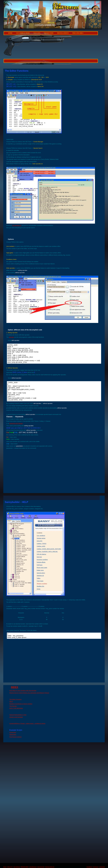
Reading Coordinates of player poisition (21, 704)
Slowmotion (13, 735)
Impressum (96, 867)
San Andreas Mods (23, 33)
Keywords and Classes (16, 423)
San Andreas (17, 867)
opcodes (11, 337)
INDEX (15, 687)
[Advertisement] (32, 56)
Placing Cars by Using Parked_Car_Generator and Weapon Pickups (29, 693)
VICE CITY (37, 33)
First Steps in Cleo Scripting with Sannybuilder (23, 691)
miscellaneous (63, 33)
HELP (11, 702)
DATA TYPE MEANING (16, 708)
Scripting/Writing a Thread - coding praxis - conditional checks (27, 723)
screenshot (102, 867)
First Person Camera (16, 737)
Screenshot (13, 732)
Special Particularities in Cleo (18, 715)
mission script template (16, 717)
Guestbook (89, 867)
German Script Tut (50, 867)
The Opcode (13, 706)
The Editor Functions (16, 699)
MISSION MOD (49, 33)
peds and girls (78, 33)
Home (10, 33)
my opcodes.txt (17, 225)
